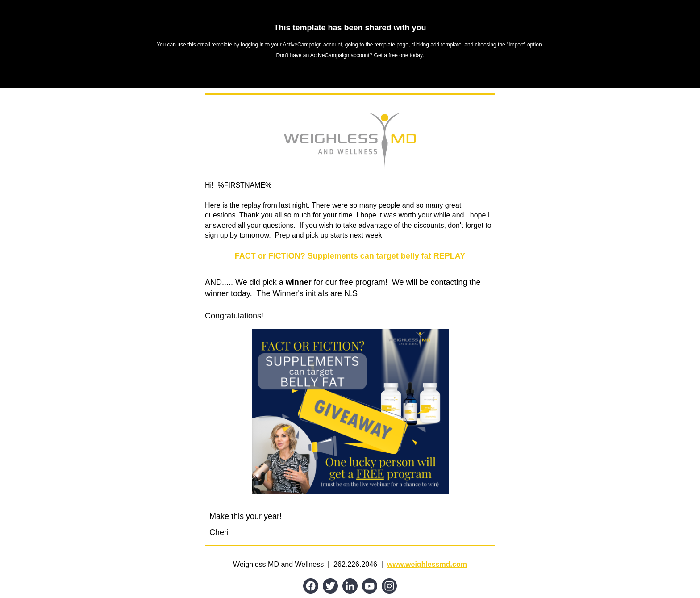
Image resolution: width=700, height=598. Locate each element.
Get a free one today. (399, 55)
